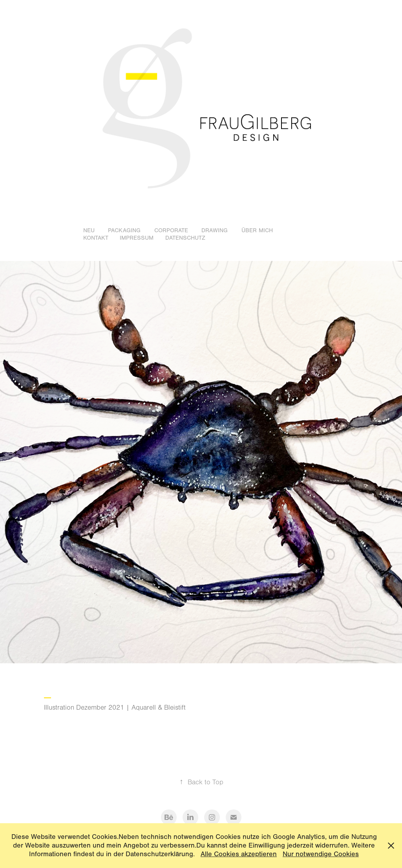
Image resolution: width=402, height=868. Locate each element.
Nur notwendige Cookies (321, 854)
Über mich (257, 230)
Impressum (137, 238)
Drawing (215, 230)
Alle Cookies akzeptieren (239, 854)
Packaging (124, 230)
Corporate (171, 230)
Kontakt (96, 238)
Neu (89, 230)
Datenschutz (185, 238)
